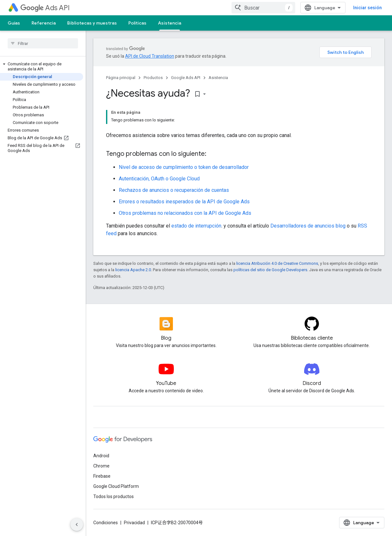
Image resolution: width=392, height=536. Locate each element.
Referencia (44, 23)
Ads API (45, 8)
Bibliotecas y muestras (92, 23)
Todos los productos (114, 496)
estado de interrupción (196, 226)
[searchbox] (43, 43)
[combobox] (263, 8)
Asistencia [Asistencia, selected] (170, 23)
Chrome (101, 466)
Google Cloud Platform (116, 486)
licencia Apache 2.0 (133, 270)
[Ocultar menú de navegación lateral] (77, 525)
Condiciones (106, 523)
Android (101, 456)
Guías (14, 23)
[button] (42, 67)
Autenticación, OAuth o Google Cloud (159, 179)
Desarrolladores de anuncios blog (308, 226)
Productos (153, 78)
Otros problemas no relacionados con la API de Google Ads (185, 213)
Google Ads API (186, 78)
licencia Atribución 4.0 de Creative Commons (277, 263)
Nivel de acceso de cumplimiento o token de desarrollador (184, 167)
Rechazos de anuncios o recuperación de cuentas (174, 190)
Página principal (121, 78)
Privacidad (134, 523)
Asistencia (218, 78)
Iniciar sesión (367, 8)
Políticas (137, 23)
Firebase (102, 476)
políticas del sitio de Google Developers (270, 270)
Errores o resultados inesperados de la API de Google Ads (184, 202)
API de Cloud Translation (150, 56)
